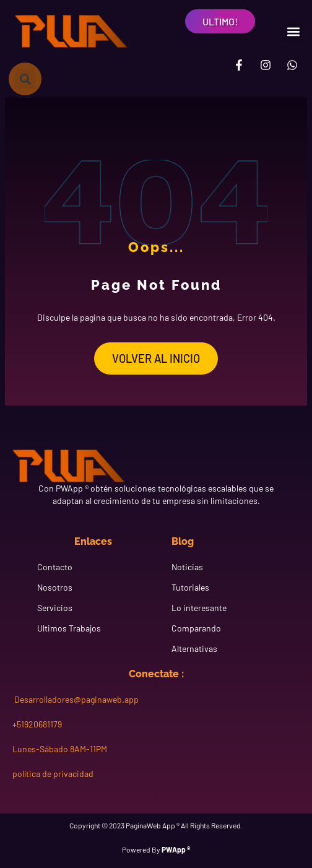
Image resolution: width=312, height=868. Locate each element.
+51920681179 (37, 724)
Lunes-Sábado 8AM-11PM (60, 749)
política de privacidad (53, 774)
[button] (293, 31)
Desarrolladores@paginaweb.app (76, 699)
